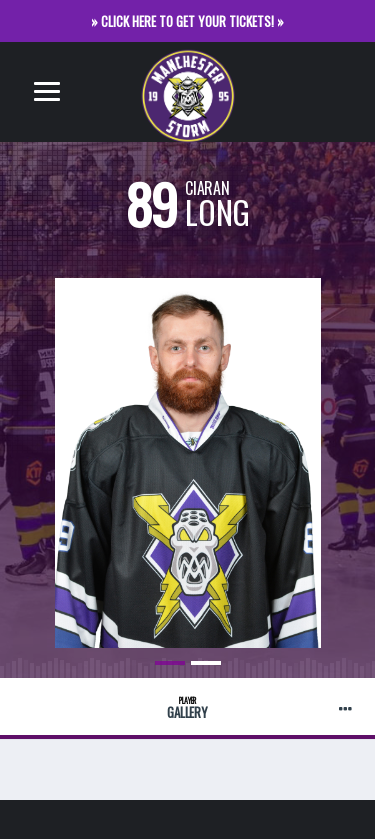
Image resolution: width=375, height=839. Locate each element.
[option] (187, 448)
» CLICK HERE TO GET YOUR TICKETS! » (187, 21)
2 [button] (206, 663)
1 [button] (170, 663)
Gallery (187, 708)
